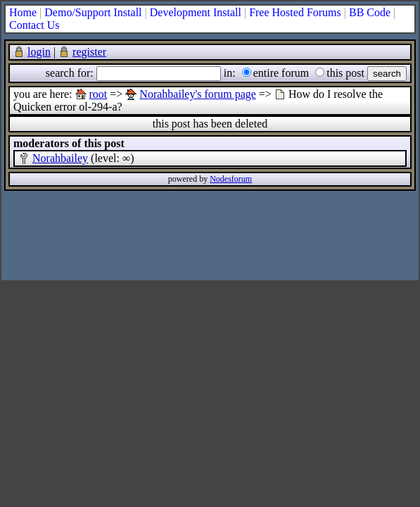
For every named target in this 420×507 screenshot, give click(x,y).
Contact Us (34, 25)
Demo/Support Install (93, 12)
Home (23, 12)
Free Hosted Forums (295, 12)
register (89, 52)
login (39, 52)
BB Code (370, 12)
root (98, 94)
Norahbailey (60, 158)
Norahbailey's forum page (198, 94)
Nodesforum (231, 179)
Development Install (196, 12)
